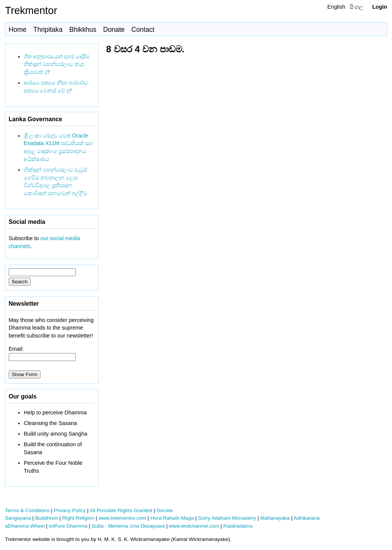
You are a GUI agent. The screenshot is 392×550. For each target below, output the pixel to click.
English (336, 7)
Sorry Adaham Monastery (227, 518)
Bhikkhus (83, 30)
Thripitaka (48, 30)
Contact (143, 30)
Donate (114, 30)
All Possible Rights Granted (121, 510)
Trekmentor (31, 10)
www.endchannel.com (194, 526)
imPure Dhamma (68, 526)
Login (380, 7)
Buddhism (47, 518)
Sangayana (18, 518)
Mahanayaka (275, 518)
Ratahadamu (238, 526)
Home (18, 30)
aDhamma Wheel (25, 526)
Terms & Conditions (27, 510)
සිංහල (356, 7)
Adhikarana (307, 518)
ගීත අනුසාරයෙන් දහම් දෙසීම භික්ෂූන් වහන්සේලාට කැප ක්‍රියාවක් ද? (57, 64)
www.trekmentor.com (122, 518)
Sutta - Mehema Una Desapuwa (128, 526)
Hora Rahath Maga (172, 518)
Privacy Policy (70, 510)
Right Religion (78, 518)
